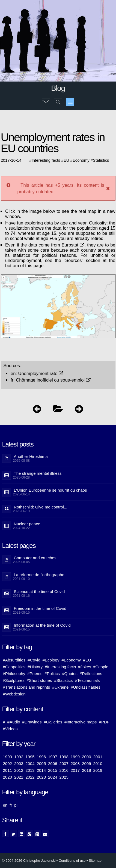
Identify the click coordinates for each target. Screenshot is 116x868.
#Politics (52, 674)
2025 (64, 777)
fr (11, 805)
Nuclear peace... (29, 524)
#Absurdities (14, 660)
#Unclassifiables (85, 687)
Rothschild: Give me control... (41, 507)
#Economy (71, 660)
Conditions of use (72, 861)
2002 (8, 764)
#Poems (35, 674)
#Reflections (91, 674)
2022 (30, 777)
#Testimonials (87, 680)
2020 (8, 777)
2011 (8, 770)
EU (66, 160)
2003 (19, 764)
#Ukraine (60, 687)
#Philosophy (14, 674)
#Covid (34, 660)
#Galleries (53, 722)
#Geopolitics (14, 667)
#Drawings (32, 722)
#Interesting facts (60, 667)
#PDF (104, 722)
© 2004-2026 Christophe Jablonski (29, 861)
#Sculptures (14, 680)
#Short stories (39, 680)
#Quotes (70, 674)
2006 (53, 764)
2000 (86, 757)
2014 (41, 770)
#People (101, 667)
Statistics (101, 160)
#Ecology (51, 660)
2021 (19, 777)
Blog (58, 88)
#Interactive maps (81, 722)
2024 (53, 777)
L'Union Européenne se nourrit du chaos (50, 490)
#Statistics (63, 680)
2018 (86, 770)
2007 (64, 764)
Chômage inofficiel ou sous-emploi (53, 380)
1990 (8, 757)
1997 (53, 757)
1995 (30, 757)
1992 (19, 757)
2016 (64, 770)
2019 (98, 770)
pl (16, 805)
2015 (53, 770)
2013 (30, 770)
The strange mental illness (38, 473)
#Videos (10, 729)
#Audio (14, 722)
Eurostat (73, 245)
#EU (87, 660)
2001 (98, 757)
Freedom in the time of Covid (40, 608)
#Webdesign (14, 694)
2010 (98, 764)
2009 (86, 764)
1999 (75, 757)
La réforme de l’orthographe (39, 575)
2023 (41, 777)
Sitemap (95, 861)
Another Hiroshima (31, 456)
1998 (64, 757)
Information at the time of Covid (42, 625)
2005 (41, 764)
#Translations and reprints (27, 687)
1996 (41, 757)
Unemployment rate (41, 373)
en (5, 805)
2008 (75, 764)
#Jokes (85, 667)
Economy (81, 160)
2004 (30, 764)
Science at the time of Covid (39, 591)
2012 (19, 770)
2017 (75, 770)
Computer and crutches (35, 558)
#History (35, 667)
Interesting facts (46, 160)
